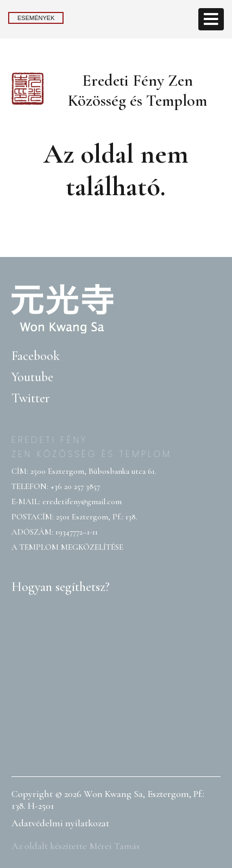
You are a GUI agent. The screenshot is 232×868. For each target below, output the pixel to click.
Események (36, 18)
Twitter (31, 398)
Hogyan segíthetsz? (61, 587)
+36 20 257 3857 (75, 486)
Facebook (36, 356)
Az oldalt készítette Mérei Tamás (76, 846)
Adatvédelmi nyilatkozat (60, 823)
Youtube (32, 377)
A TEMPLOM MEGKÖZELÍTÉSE (67, 547)
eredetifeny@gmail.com (82, 501)
